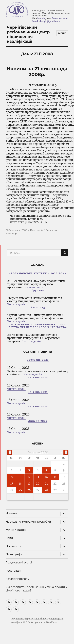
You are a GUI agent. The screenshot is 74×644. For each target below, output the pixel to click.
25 (20, 490)
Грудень (38, 290)
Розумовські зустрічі (20, 563)
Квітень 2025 (38, 378)
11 (20, 477)
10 (12, 477)
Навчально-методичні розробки (28, 522)
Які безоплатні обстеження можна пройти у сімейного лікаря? (36, 589)
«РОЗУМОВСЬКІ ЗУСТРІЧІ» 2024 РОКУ (38, 273)
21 (46, 484)
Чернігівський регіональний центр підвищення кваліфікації (28, 34)
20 (38, 484)
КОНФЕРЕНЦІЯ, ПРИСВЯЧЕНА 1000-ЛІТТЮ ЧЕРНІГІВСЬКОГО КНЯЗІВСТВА (38, 326)
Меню (62, 33)
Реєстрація (13, 571)
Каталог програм (18, 579)
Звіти (9, 538)
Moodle (41, 18)
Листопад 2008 (38, 453)
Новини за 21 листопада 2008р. (37, 71)
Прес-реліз (37, 230)
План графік (14, 554)
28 (46, 490)
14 (46, 477)
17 (12, 484)
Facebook (57, 18)
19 (29, 484)
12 (29, 477)
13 (38, 477)
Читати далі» (34, 287)
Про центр (13, 546)
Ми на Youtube (16, 530)
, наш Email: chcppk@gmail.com (50, 20)
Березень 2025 (38, 360)
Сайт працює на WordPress (43, 622)
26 (29, 490)
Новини (11, 513)
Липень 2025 (38, 421)
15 (55, 477)
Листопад (38, 307)
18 (20, 484)
